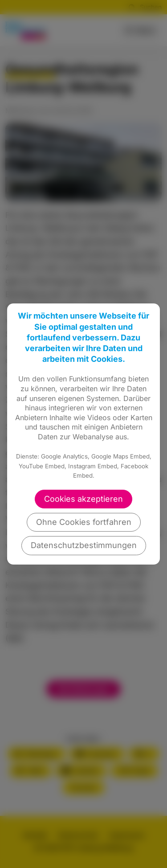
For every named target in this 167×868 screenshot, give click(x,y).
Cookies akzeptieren (83, 499)
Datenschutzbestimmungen (84, 545)
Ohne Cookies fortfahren (84, 522)
